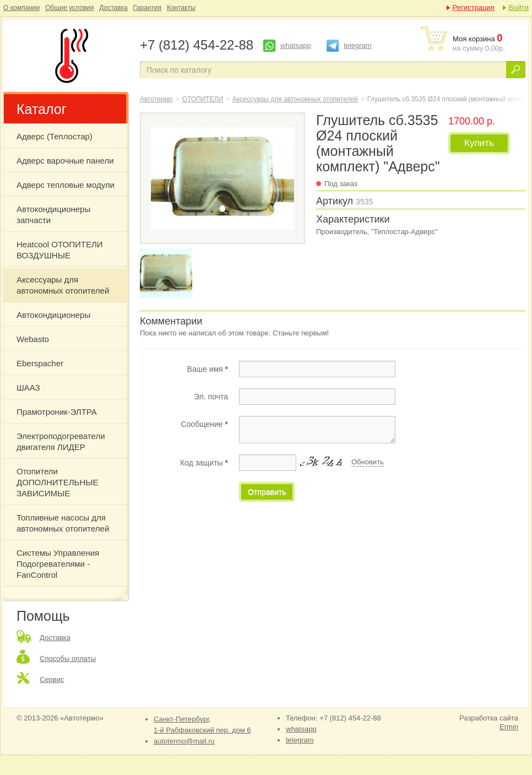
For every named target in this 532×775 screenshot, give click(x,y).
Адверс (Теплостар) (55, 136)
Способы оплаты (68, 659)
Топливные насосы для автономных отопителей (63, 523)
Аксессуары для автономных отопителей (63, 285)
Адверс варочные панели (65, 161)
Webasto (33, 339)
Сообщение (204, 424)
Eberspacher (40, 363)
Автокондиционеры (53, 315)
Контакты (181, 8)
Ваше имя (208, 369)
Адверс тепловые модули (66, 185)
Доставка (113, 8)
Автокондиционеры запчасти (53, 215)
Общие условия (69, 8)
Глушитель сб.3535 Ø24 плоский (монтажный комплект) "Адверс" (69, 56)
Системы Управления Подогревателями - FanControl (58, 564)
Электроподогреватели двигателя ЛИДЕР (61, 441)
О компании (21, 8)
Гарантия (147, 8)
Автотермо (156, 99)
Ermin (509, 727)
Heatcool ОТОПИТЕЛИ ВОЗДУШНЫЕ (60, 250)
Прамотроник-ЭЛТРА (57, 412)
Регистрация (474, 7)
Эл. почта (211, 397)
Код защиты (204, 463)
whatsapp (296, 45)
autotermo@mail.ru (184, 741)
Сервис (52, 679)
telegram (358, 45)
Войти (519, 7)
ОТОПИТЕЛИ (203, 99)
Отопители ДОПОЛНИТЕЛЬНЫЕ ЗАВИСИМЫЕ (58, 482)
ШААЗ (28, 387)
